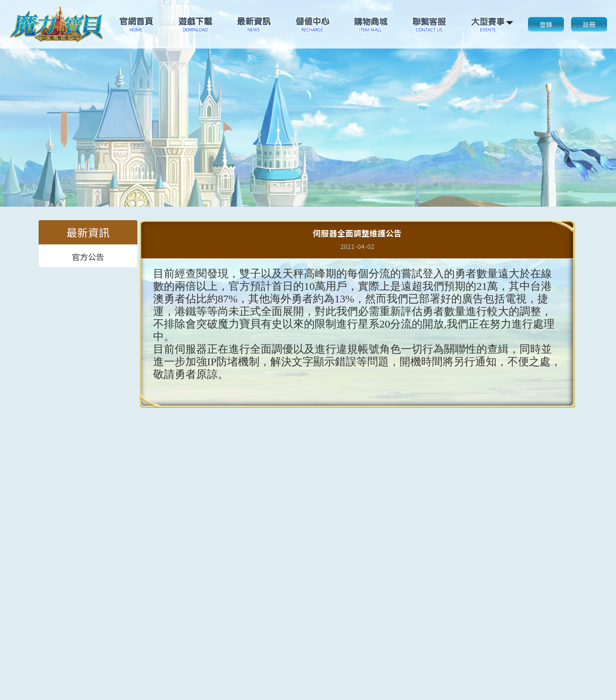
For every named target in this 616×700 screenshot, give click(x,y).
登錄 (546, 24)
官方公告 (88, 256)
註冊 (589, 24)
